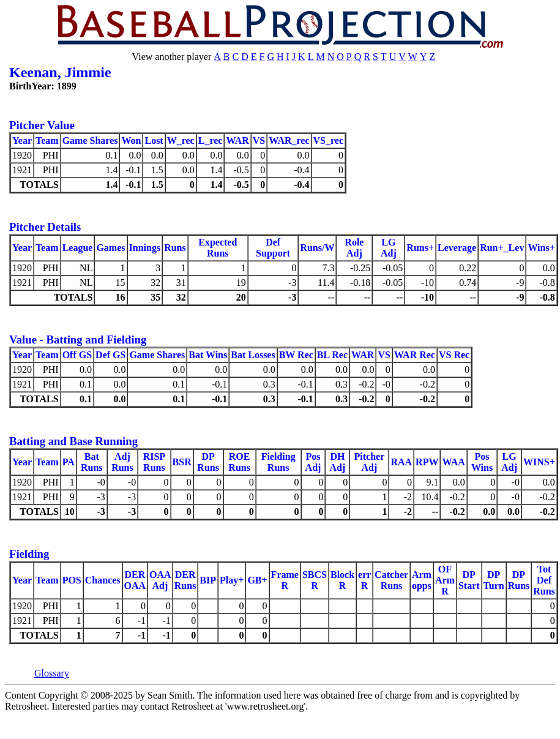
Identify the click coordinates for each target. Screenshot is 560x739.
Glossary (52, 673)
